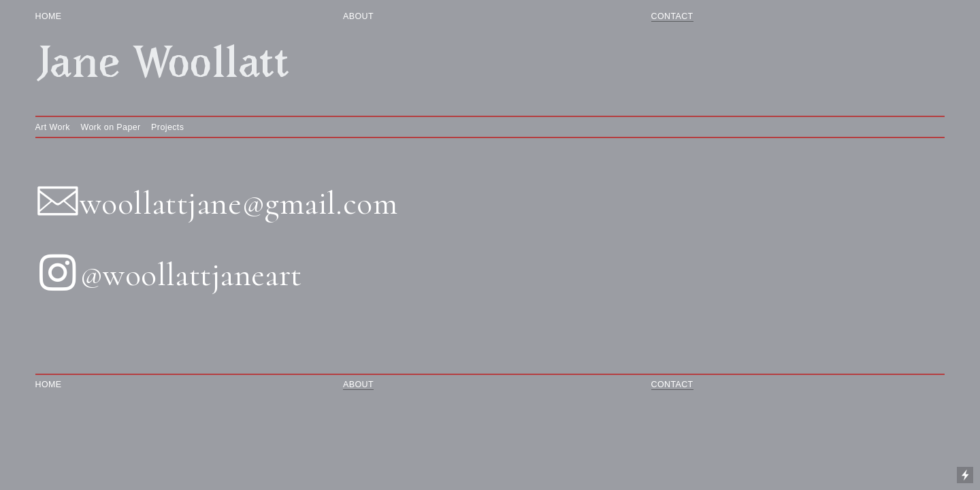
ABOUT (361, 16)
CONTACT (672, 16)
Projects (167, 127)
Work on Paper (111, 127)
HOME (61, 16)
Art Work (53, 127)
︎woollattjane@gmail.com (217, 203)
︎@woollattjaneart (169, 275)
